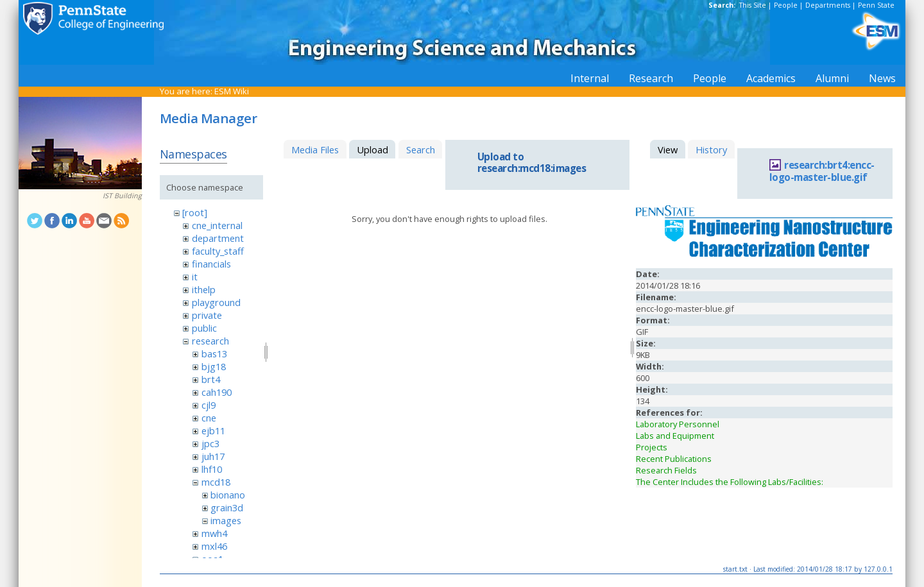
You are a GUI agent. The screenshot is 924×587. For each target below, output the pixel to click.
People (786, 5)
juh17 (213, 456)
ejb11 (213, 430)
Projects (652, 447)
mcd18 (216, 482)
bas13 (214, 353)
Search (421, 149)
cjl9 (209, 405)
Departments (828, 5)
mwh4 (214, 533)
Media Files (315, 149)
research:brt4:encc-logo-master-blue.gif (822, 171)
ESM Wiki (232, 91)
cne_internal (217, 225)
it (195, 276)
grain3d (227, 507)
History (711, 149)
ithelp (204, 289)
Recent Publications (674, 459)
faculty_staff (218, 251)
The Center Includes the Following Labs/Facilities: (730, 482)
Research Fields (666, 470)
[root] (195, 212)
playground (216, 302)
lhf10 (212, 469)
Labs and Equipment (675, 436)
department (218, 238)
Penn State (876, 5)
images (226, 520)
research (210, 341)
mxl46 (214, 546)
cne (209, 418)
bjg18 (214, 366)
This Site (753, 5)
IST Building (122, 196)
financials (211, 264)
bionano (228, 495)
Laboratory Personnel (678, 424)
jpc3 (210, 443)
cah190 (217, 392)
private (207, 315)
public (204, 328)
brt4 (211, 379)
